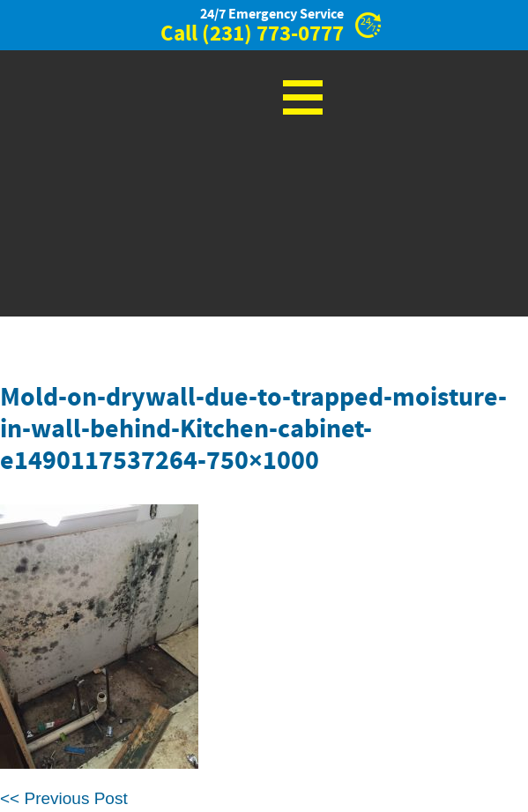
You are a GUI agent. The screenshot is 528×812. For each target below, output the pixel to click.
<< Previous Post (64, 798)
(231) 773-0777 (273, 34)
